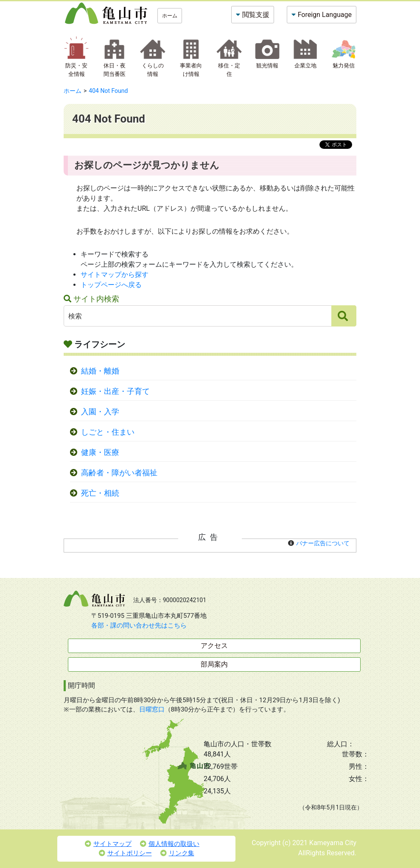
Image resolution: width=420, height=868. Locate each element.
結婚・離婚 (100, 371)
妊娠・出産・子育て (115, 391)
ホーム (170, 16)
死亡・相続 (100, 493)
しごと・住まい (108, 432)
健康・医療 (100, 452)
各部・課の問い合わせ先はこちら (139, 625)
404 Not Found (108, 91)
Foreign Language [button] (325, 15)
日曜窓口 (152, 709)
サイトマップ (108, 844)
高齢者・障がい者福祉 (119, 473)
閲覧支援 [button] (256, 15)
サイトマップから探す (115, 275)
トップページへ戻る (111, 285)
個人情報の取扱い (170, 844)
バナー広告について (323, 543)
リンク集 (177, 853)
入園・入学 (100, 412)
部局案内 (214, 664)
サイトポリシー (125, 853)
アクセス (214, 646)
